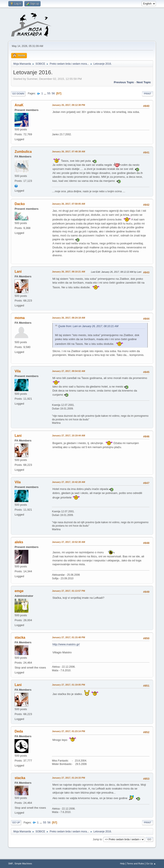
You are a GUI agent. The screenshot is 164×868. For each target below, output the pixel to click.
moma (20, 318)
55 (49, 93)
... (46, 93)
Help (122, 864)
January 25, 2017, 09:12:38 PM (68, 105)
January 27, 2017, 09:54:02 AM (68, 371)
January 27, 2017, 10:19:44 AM (68, 435)
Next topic (144, 82)
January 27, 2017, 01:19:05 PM (68, 685)
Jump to (97, 839)
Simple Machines (23, 864)
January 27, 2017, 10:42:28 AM (68, 482)
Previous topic (124, 82)
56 (53, 93)
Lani (18, 272)
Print (148, 94)
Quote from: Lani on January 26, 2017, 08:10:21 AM (88, 326)
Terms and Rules (135, 864)
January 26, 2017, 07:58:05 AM (68, 204)
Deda (19, 731)
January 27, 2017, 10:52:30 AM (68, 542)
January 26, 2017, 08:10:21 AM (68, 272)
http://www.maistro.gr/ (66, 644)
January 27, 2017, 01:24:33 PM (68, 778)
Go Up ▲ (151, 864)
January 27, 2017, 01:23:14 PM (68, 731)
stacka (20, 637)
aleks (19, 542)
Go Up (16, 823)
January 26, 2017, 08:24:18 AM (68, 318)
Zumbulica (23, 152)
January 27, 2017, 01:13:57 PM (68, 591)
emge (19, 591)
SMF (11, 864)
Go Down (18, 94)
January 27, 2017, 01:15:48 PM (68, 637)
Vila (18, 371)
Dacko (20, 204)
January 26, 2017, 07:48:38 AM (68, 151)
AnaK (19, 105)
